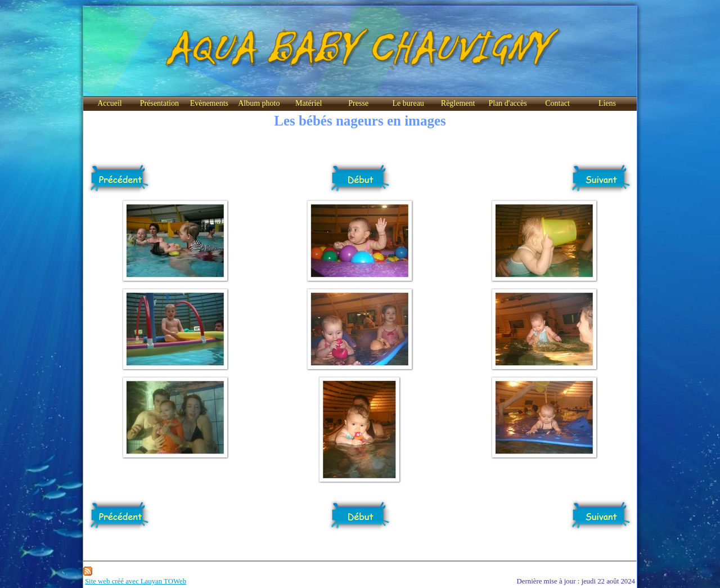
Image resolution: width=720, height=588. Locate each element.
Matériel (309, 103)
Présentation (159, 103)
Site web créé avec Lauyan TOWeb (136, 581)
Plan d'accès (507, 103)
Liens (607, 103)
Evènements (209, 103)
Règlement (458, 103)
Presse (358, 103)
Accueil (110, 103)
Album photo (259, 103)
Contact (557, 103)
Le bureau (408, 103)
